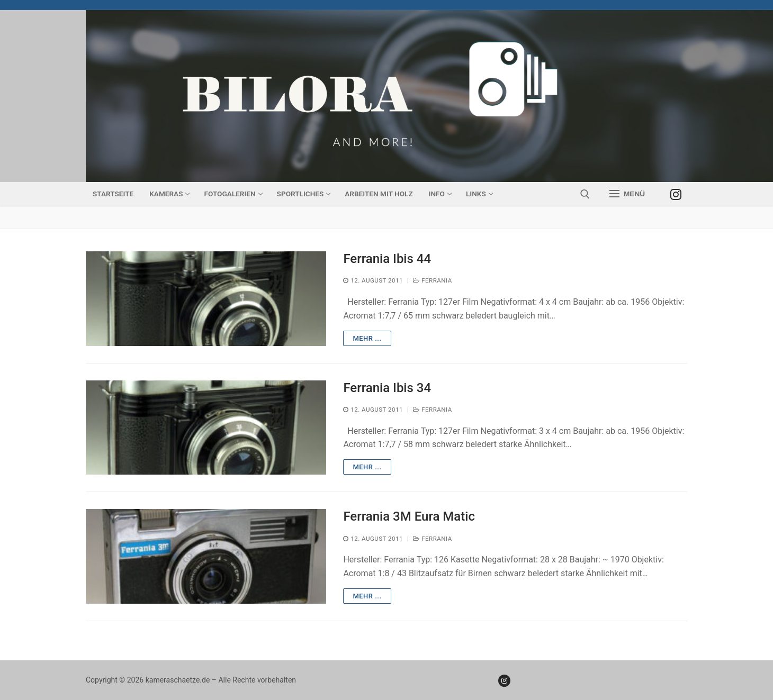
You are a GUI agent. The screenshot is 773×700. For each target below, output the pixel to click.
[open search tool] (585, 194)
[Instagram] (676, 194)
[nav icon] (627, 194)
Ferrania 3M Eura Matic (409, 516)
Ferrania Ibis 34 (387, 388)
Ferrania (432, 280)
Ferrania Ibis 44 (387, 259)
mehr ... (367, 338)
